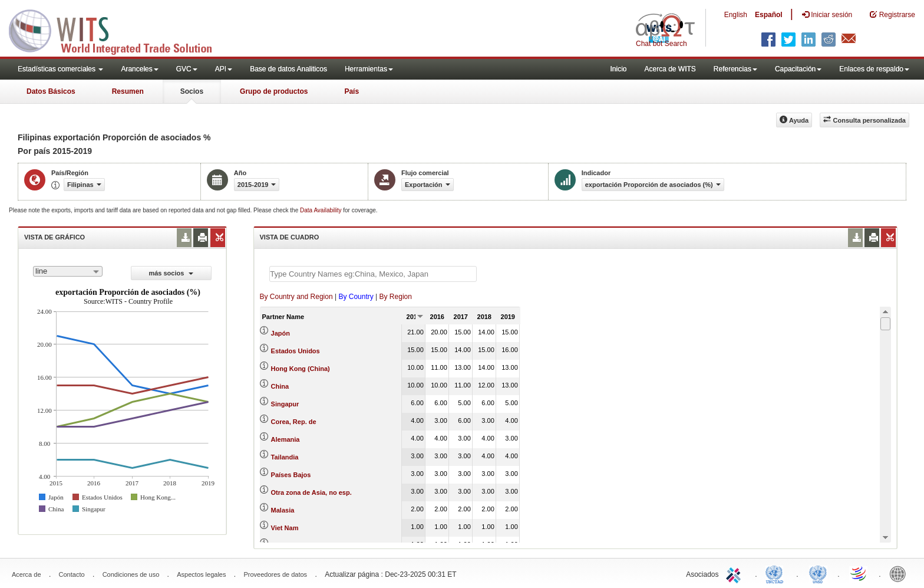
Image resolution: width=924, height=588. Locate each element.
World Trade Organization (859, 573)
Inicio (618, 69)
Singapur (285, 404)
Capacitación (798, 69)
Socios (192, 91)
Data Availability (321, 210)
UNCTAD (777, 573)
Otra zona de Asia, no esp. (311, 492)
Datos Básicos (51, 91)
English (736, 15)
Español (769, 15)
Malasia (283, 510)
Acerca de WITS (670, 69)
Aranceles (139, 69)
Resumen (128, 91)
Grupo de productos (274, 91)
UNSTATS (818, 573)
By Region (396, 297)
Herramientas (369, 69)
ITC (735, 573)
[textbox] (373, 274)
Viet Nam (285, 528)
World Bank (900, 573)
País (352, 91)
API (224, 69)
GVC (187, 69)
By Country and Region (296, 297)
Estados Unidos (296, 351)
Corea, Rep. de (294, 422)
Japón (280, 333)
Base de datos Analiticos (288, 69)
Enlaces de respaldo (874, 69)
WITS (118, 29)
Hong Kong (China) (301, 369)
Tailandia (285, 457)
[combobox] (68, 271)
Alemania (286, 439)
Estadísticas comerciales (60, 69)
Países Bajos (291, 475)
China (280, 386)
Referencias (735, 69)
